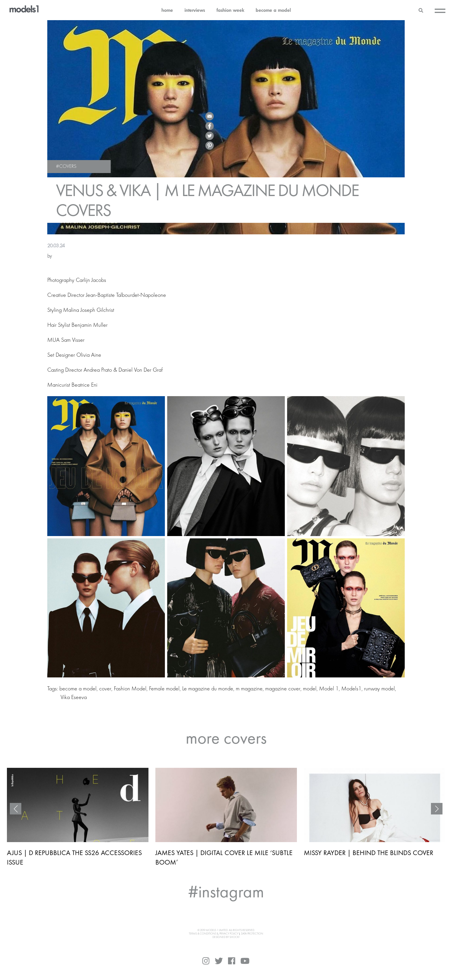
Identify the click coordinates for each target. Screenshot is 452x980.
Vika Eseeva (74, 698)
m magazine (249, 689)
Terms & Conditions (203, 934)
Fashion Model (130, 689)
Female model (164, 689)
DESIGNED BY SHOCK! (226, 937)
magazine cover (283, 689)
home (167, 10)
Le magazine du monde (208, 689)
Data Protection (252, 934)
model (310, 689)
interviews (195, 10)
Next (437, 809)
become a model (273, 10)
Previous (16, 809)
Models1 (351, 689)
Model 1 (329, 689)
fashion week (230, 10)
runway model (380, 689)
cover (105, 689)
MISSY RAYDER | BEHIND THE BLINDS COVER (369, 853)
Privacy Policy (229, 934)
